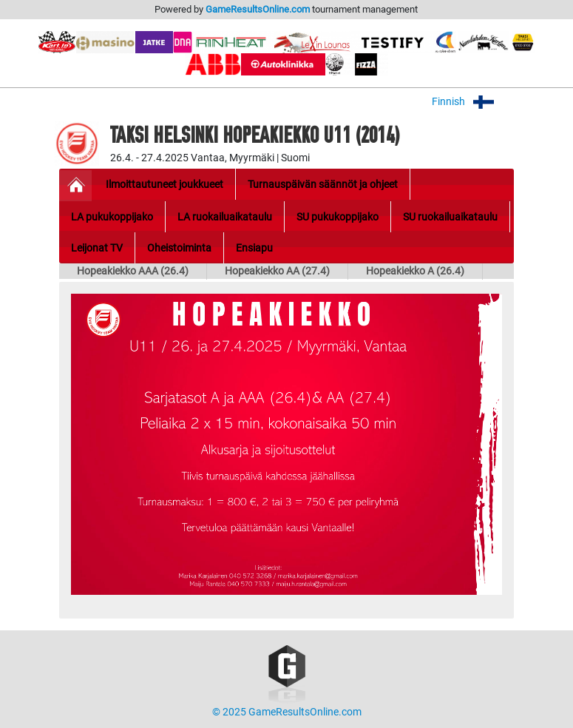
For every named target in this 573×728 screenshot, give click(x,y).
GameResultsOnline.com (258, 9)
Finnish (473, 102)
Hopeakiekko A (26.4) (415, 271)
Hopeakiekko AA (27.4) (277, 271)
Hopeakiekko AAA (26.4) (133, 271)
